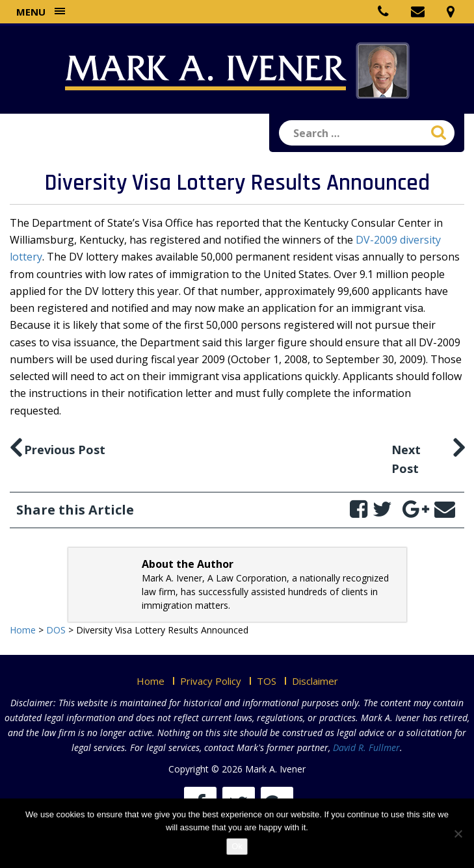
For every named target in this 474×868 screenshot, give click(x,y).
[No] (458, 834)
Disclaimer (315, 681)
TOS (267, 681)
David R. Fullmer (366, 747)
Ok (237, 846)
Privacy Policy (211, 681)
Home (151, 681)
